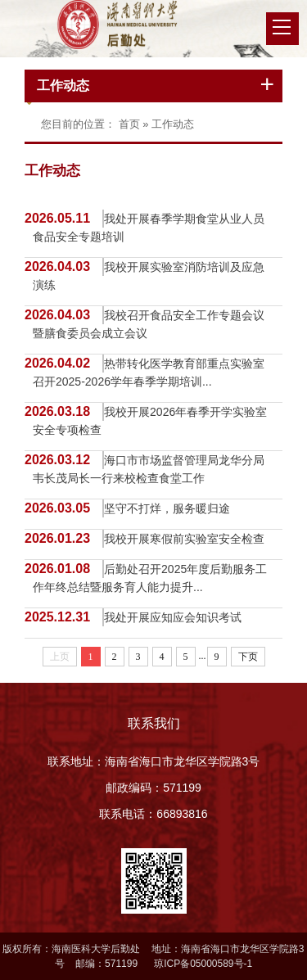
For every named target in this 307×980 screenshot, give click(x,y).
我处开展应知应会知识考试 (173, 617)
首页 (129, 124)
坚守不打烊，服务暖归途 (167, 508)
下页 (248, 657)
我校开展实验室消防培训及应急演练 (149, 276)
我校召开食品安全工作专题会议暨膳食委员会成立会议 (149, 324)
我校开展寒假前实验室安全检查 (184, 539)
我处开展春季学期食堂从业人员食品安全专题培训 (149, 228)
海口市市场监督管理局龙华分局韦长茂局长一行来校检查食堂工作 (149, 469)
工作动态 (63, 86)
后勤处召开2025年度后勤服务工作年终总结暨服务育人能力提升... (150, 578)
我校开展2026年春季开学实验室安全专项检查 (150, 421)
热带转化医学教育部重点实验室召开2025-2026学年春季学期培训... (149, 373)
